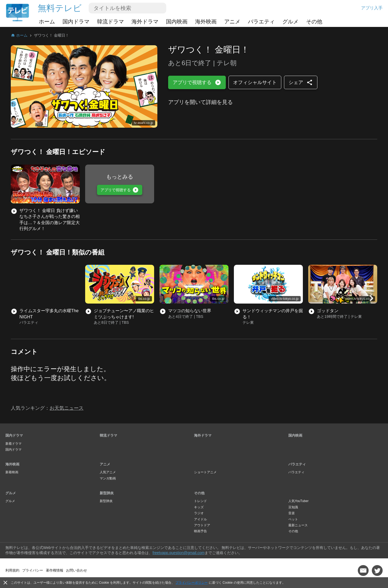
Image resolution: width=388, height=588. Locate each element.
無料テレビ (60, 8)
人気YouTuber (298, 501)
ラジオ (199, 513)
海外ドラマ (145, 22)
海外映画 (206, 22)
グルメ (290, 22)
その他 (314, 22)
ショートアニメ (205, 472)
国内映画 (177, 22)
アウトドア (202, 525)
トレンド (200, 501)
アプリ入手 (372, 8)
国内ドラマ (76, 22)
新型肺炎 (107, 493)
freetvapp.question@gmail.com (179, 553)
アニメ (232, 22)
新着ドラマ (13, 444)
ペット (293, 519)
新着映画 (12, 472)
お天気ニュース (67, 408)
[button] (371, 298)
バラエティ (261, 22)
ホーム (47, 22)
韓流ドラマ (110, 22)
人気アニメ (108, 472)
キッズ (199, 507)
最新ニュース (298, 525)
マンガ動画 (108, 478)
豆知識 (293, 507)
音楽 (292, 513)
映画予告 (200, 531)
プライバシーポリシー (192, 583)
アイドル (200, 519)
